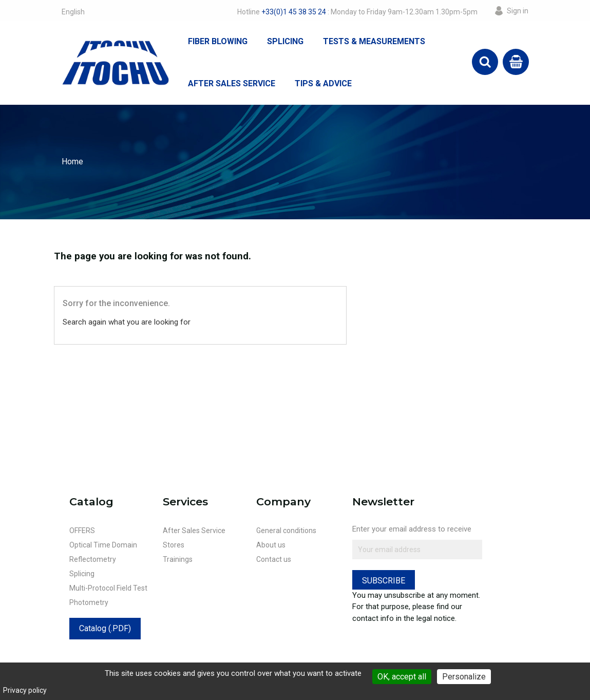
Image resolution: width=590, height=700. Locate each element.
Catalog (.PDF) (105, 628)
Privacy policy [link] (25, 690)
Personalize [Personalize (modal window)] (464, 677)
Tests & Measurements (374, 41)
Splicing (285, 41)
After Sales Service (232, 83)
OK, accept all (402, 677)
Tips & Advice (323, 83)
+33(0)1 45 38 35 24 (294, 12)
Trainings (178, 559)
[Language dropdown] (73, 12)
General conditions (286, 531)
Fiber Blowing (218, 41)
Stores (174, 545)
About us (271, 545)
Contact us (274, 559)
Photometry (89, 602)
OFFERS (82, 531)
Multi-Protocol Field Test (108, 588)
